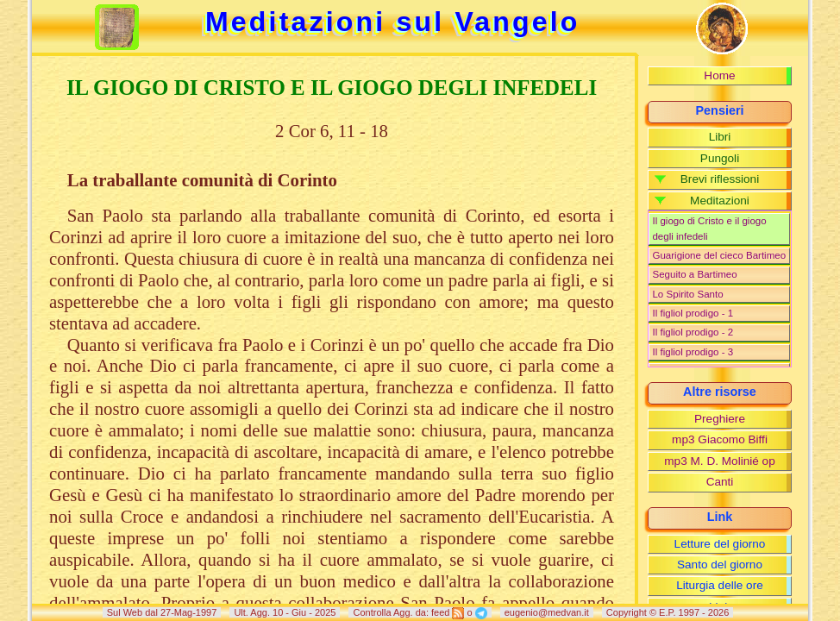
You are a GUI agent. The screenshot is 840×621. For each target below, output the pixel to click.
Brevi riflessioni (720, 179)
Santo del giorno (720, 565)
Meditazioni (720, 201)
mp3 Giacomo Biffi (720, 439)
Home (719, 75)
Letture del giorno (720, 544)
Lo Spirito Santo (687, 294)
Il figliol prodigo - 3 (693, 352)
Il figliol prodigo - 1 (693, 313)
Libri (720, 137)
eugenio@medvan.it (547, 612)
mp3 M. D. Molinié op (719, 461)
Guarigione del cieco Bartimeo (719, 255)
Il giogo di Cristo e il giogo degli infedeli (709, 228)
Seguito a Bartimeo (694, 274)
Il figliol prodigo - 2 (693, 332)
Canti (720, 482)
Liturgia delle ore (720, 585)
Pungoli (720, 158)
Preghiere (720, 419)
